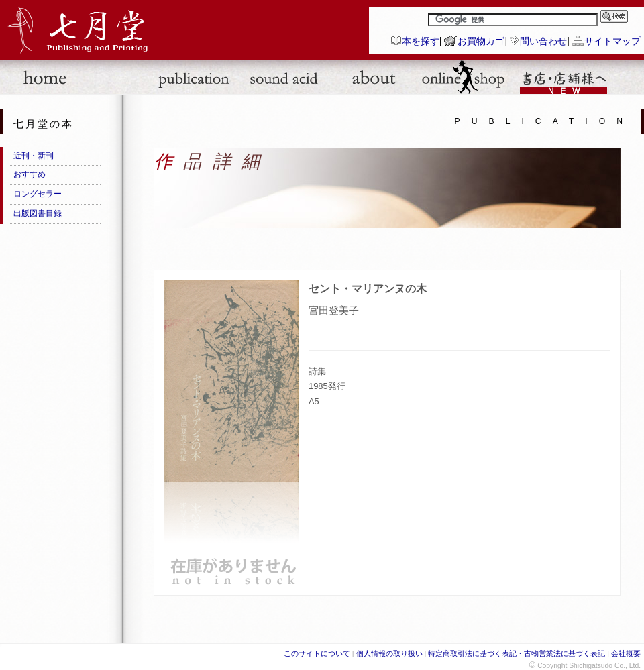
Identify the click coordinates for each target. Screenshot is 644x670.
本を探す (421, 41)
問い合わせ (543, 41)
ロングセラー (38, 194)
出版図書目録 (38, 213)
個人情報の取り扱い (389, 653)
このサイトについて (317, 653)
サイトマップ (612, 41)
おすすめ (30, 174)
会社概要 (626, 653)
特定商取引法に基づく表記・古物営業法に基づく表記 (517, 653)
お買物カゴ (481, 41)
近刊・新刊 (34, 156)
